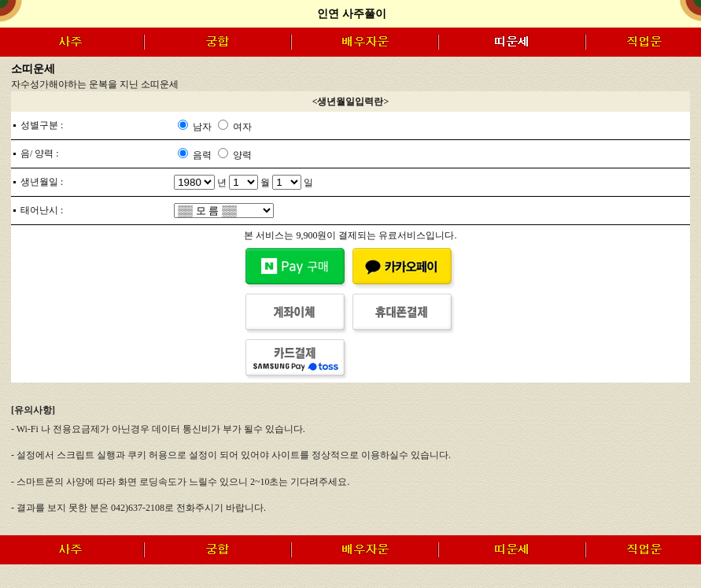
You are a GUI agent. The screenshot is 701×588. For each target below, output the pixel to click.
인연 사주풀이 (352, 14)
